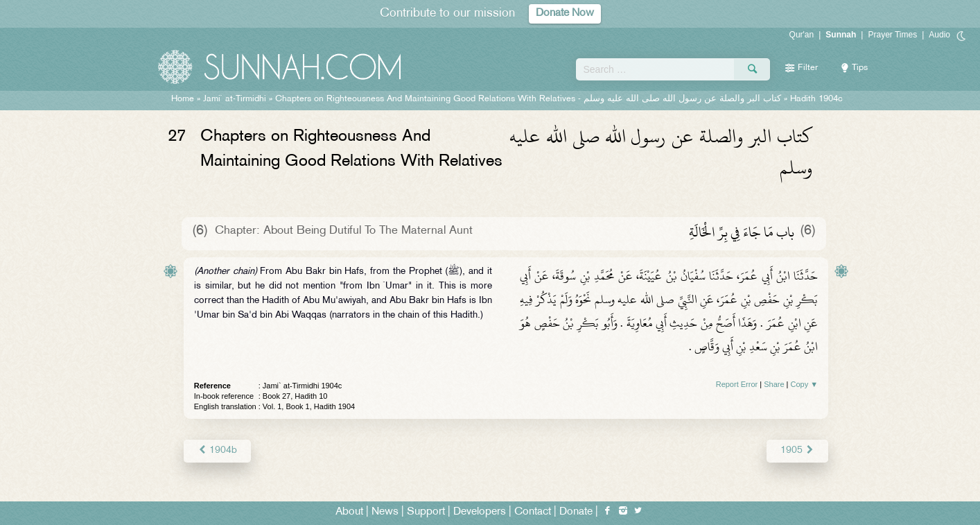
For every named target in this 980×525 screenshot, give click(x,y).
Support (426, 512)
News (385, 512)
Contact (533, 512)
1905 (797, 450)
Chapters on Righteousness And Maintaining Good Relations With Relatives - (528, 99)
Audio (939, 35)
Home (183, 99)
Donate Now (565, 14)
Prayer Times (892, 35)
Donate (576, 512)
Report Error (737, 384)
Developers (480, 512)
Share (774, 384)
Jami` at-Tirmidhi (235, 99)
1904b (217, 450)
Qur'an (802, 35)
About (349, 512)
